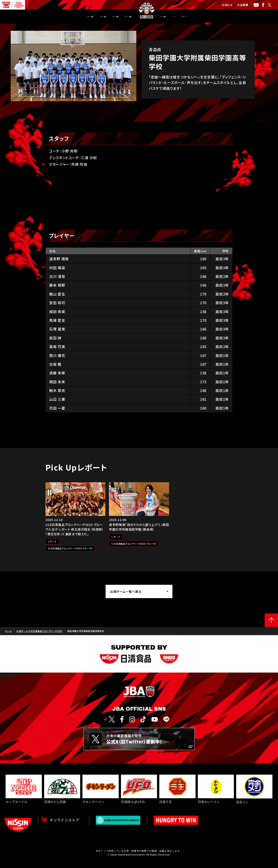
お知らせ (227, 5)
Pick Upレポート (189, 17)
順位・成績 (62, 17)
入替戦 (161, 17)
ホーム (8, 631)
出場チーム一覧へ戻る (126, 591)
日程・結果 (35, 17)
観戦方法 (88, 17)
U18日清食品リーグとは (229, 17)
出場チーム (114, 17)
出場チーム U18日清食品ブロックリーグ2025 (39, 631)
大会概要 (243, 5)
